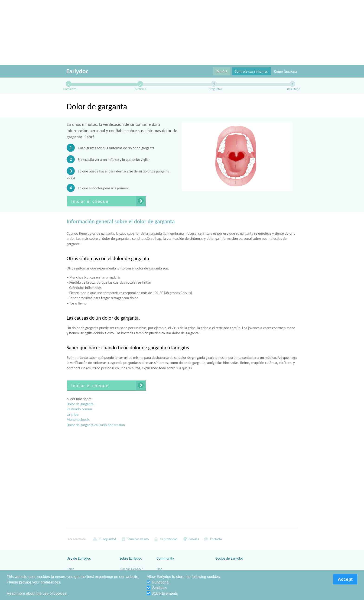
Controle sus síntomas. (252, 71)
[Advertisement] (182, 32)
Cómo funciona (286, 71)
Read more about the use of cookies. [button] (37, 593)
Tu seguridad (104, 539)
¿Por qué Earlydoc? (131, 569)
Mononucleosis (78, 420)
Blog (159, 569)
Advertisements (162, 593)
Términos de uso (135, 539)
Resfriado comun (79, 409)
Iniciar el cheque (90, 201)
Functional (158, 582)
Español (222, 71)
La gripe (73, 414)
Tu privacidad (165, 539)
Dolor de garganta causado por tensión (96, 425)
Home (70, 569)
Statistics (157, 588)
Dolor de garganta (80, 404)
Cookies (190, 539)
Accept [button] (345, 579)
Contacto (213, 539)
